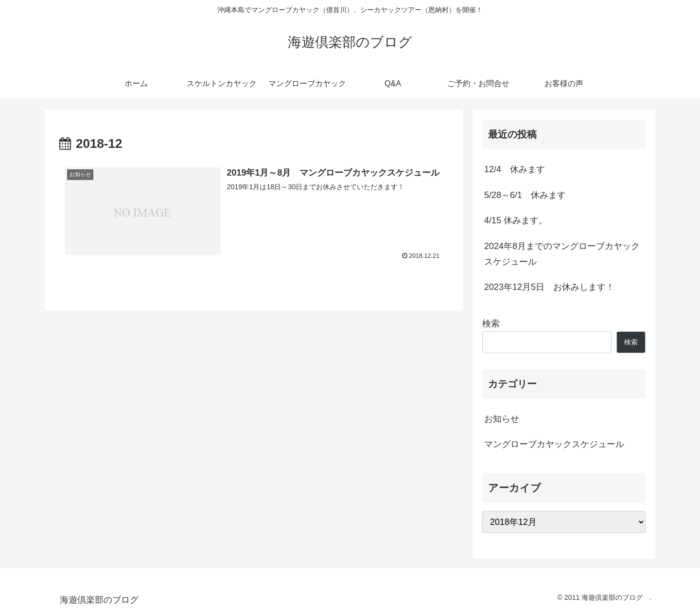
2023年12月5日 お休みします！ (549, 287)
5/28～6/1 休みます (525, 195)
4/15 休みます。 (516, 220)
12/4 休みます (515, 169)
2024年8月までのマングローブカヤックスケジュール (562, 254)
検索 (491, 324)
